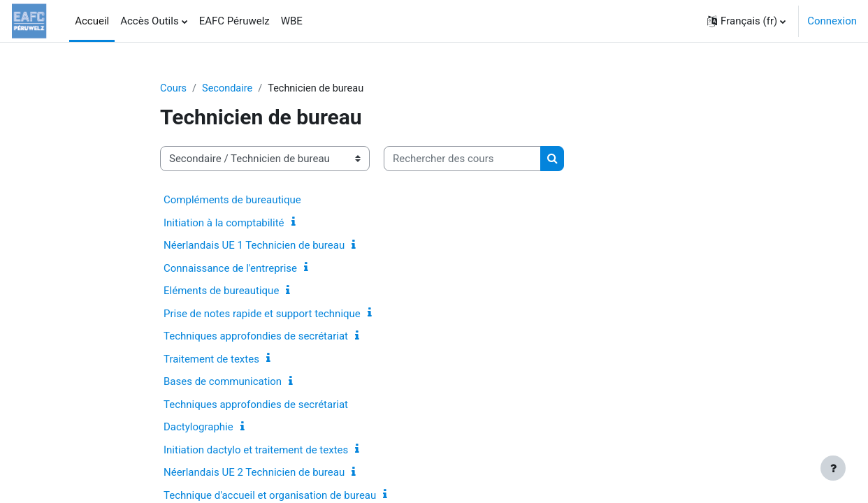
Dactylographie (198, 428)
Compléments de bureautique (232, 201)
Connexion (832, 21)
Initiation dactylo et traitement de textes (256, 451)
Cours (174, 89)
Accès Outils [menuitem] (149, 21)
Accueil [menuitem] (92, 21)
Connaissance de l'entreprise (230, 269)
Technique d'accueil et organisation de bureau (270, 496)
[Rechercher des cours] (462, 160)
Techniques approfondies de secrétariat (256, 337)
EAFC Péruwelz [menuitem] (234, 21)
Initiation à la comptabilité (224, 224)
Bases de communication (223, 382)
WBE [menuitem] (292, 21)
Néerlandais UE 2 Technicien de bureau (254, 473)
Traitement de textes (211, 360)
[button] (746, 21)
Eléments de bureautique (221, 291)
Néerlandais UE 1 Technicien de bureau (254, 246)
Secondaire (230, 89)
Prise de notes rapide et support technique (262, 314)
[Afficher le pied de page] (833, 468)
